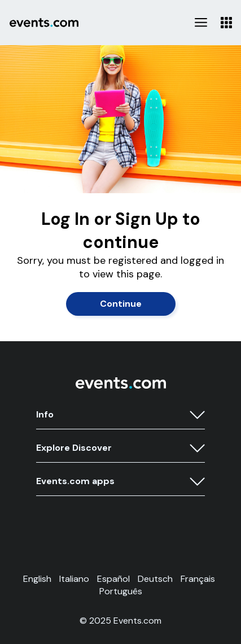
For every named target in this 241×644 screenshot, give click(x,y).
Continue (121, 304)
